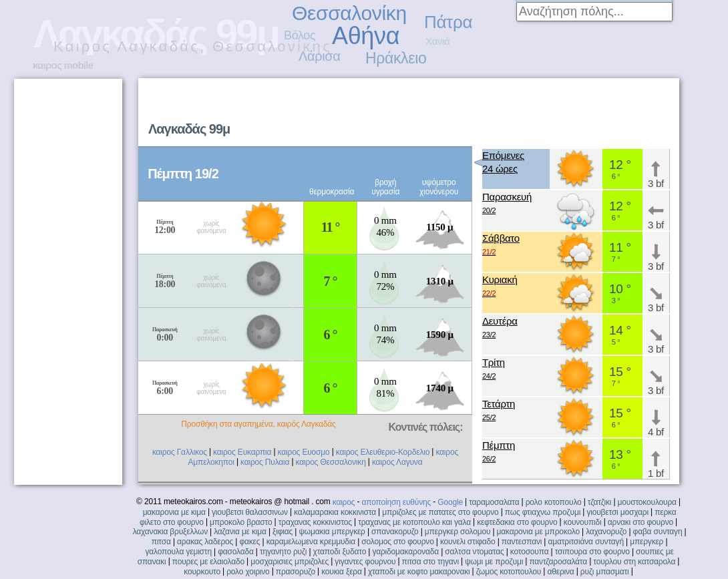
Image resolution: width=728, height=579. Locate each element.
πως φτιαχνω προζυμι (543, 512)
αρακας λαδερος (205, 542)
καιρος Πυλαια (265, 462)
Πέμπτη (499, 452)
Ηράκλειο (396, 58)
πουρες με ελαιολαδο (208, 562)
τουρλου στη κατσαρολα (634, 562)
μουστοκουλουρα (647, 502)
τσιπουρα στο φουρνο (592, 552)
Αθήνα (366, 36)
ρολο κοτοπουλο (554, 502)
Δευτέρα (500, 328)
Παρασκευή (507, 204)
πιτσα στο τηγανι (430, 562)
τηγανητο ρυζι (283, 552)
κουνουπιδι (583, 522)
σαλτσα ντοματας (474, 552)
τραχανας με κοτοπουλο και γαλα (414, 522)
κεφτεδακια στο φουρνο (517, 522)
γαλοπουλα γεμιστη (179, 552)
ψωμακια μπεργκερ (332, 532)
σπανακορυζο (395, 532)
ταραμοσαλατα (494, 502)
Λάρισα (320, 56)
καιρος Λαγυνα (397, 462)
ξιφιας (283, 532)
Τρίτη (494, 370)
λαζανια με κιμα (240, 532)
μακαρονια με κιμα (174, 512)
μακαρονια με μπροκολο (538, 532)
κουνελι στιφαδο (468, 542)
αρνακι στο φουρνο (641, 522)
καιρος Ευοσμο (304, 452)
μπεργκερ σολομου (458, 532)
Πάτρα (448, 22)
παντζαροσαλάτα (558, 562)
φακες (249, 542)
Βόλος (300, 35)
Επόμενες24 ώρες (503, 162)
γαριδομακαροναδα (405, 552)
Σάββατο (501, 245)
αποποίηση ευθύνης (397, 502)
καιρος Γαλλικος (180, 452)
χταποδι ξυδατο (340, 552)
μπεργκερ (647, 542)
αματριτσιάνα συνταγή (585, 542)
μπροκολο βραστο (241, 522)
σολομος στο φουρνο (397, 542)
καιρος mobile (63, 65)
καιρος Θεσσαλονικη (331, 462)
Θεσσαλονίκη (349, 13)
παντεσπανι (522, 542)
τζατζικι (600, 502)
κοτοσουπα (530, 552)
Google (450, 502)
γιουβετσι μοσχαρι (617, 512)
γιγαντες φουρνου (365, 562)
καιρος (344, 502)
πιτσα (161, 542)
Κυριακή (500, 287)
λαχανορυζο (606, 532)
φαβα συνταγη (658, 532)
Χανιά (437, 41)
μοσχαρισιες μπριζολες (290, 562)
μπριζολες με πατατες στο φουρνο (440, 512)
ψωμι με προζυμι (494, 562)
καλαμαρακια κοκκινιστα (335, 512)
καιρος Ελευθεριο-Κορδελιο (383, 452)
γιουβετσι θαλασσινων (250, 512)
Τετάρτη (499, 411)
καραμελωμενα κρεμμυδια (311, 542)
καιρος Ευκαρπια (242, 452)
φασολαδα (236, 552)
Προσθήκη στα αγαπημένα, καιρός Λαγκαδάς (258, 424)
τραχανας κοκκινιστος (315, 522)
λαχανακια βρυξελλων (170, 532)
